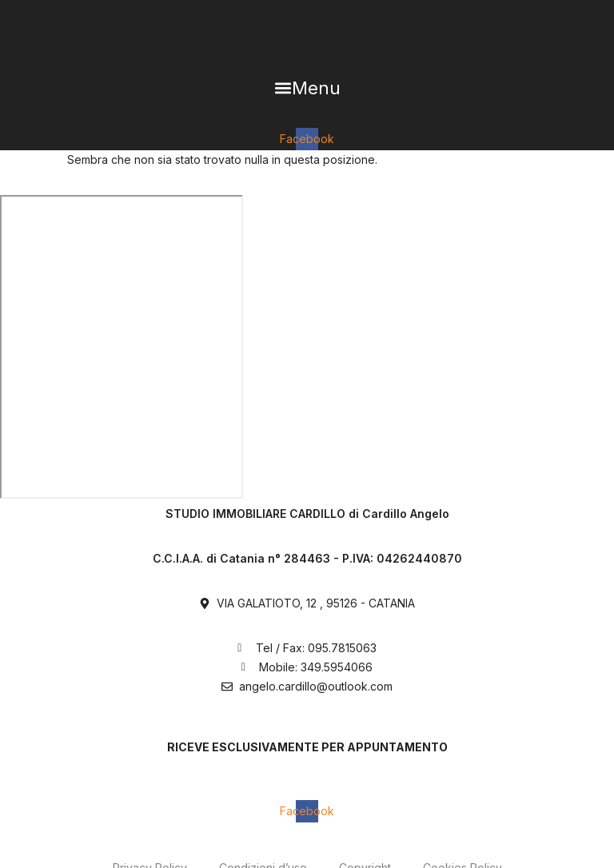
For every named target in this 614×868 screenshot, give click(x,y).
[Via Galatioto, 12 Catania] (122, 347)
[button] (307, 88)
